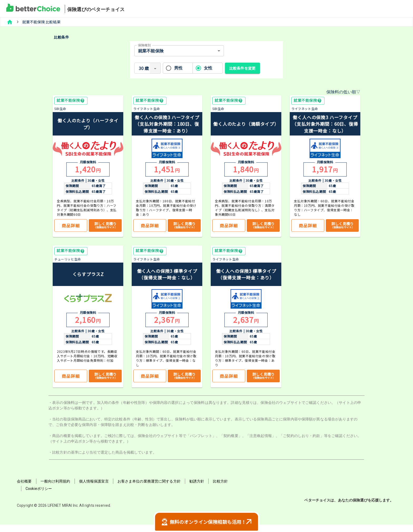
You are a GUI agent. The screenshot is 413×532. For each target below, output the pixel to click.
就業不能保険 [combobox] (151, 51)
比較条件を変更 (242, 68)
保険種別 (144, 45)
